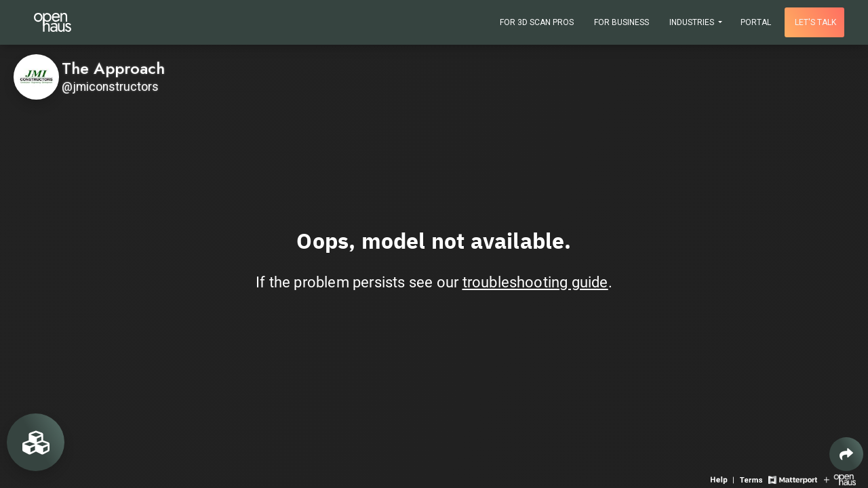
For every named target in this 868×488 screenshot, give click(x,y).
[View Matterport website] (792, 479)
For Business (622, 22)
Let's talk (815, 22)
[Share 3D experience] (846, 454)
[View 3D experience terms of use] (752, 479)
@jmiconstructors (110, 87)
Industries (693, 22)
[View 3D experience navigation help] (724, 479)
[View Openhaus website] (840, 479)
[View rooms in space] (36, 442)
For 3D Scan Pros (537, 22)
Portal (756, 22)
